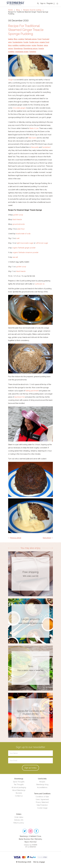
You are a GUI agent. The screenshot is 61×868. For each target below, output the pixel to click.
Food (39, 39)
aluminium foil (20, 397)
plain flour (21, 229)
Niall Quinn (32, 138)
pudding (15, 45)
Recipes (40, 45)
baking (11, 39)
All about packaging (19, 787)
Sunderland (46, 147)
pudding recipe (25, 45)
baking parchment (32, 391)
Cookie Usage (42, 808)
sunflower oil (40, 284)
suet (18, 238)
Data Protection (42, 805)
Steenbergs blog (42, 785)
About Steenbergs (19, 790)
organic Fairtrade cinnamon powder (26, 252)
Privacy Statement (42, 802)
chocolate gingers (20, 108)
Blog (18, 10)
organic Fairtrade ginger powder (24, 248)
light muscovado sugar (25, 243)
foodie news (34, 42)
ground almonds (19, 224)
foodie (26, 42)
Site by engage (39, 862)
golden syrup (18, 215)
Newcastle (35, 147)
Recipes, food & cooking (32, 10)
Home (10, 10)
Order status (19, 817)
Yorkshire (33, 52)
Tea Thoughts (19, 785)
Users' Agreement (42, 799)
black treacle (17, 219)
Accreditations (42, 787)
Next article (47, 538)
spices (11, 48)
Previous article (16, 538)
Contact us (19, 796)
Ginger (11, 80)
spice (46, 45)
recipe (34, 45)
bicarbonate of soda (23, 234)
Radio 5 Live (34, 128)
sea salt (15, 257)
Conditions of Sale (42, 797)
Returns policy (19, 823)
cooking (21, 39)
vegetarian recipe (22, 52)
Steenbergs (18, 48)
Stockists (19, 793)
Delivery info (19, 820)
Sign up (30, 768)
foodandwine (18, 42)
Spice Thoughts (19, 782)
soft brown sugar (42, 243)
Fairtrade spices (31, 39)
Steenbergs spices (31, 48)
